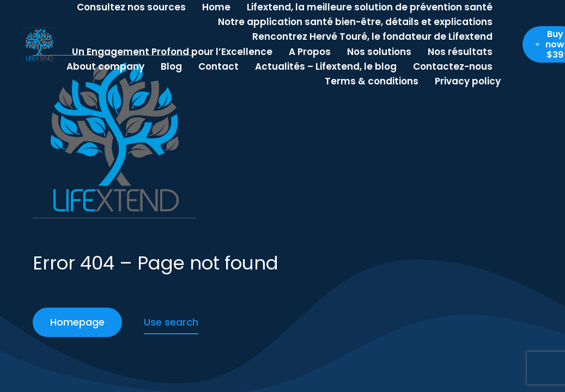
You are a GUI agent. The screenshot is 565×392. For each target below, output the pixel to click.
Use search (171, 322)
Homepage (77, 322)
